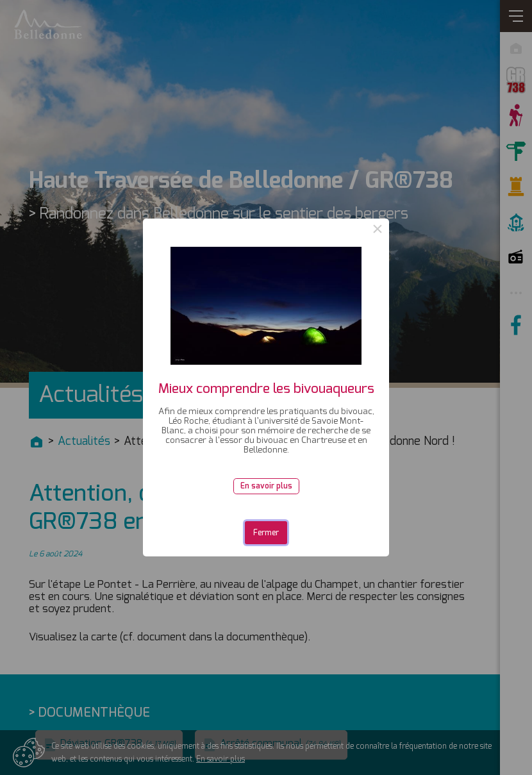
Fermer (266, 533)
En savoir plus (266, 486)
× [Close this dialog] (378, 230)
